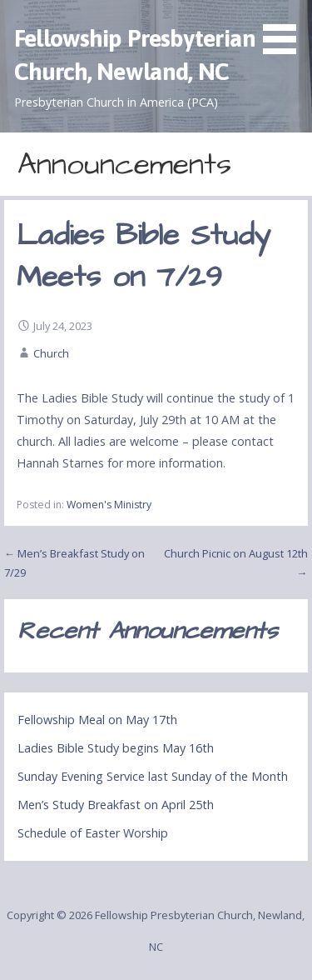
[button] (285, 30)
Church (51, 353)
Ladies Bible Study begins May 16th (116, 748)
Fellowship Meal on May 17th (97, 720)
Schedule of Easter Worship (93, 833)
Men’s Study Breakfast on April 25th (116, 805)
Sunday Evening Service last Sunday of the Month (153, 776)
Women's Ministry (109, 505)
